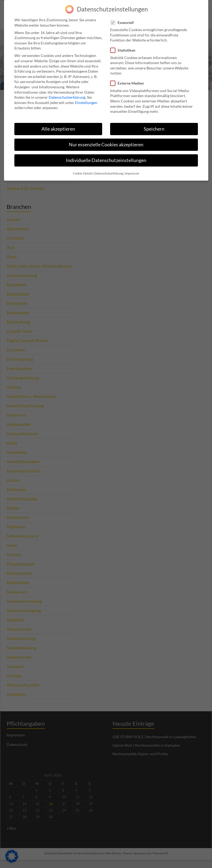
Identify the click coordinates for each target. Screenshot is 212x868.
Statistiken (124, 47)
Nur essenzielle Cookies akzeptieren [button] (106, 141)
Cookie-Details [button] (83, 170)
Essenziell (124, 19)
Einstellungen (86, 99)
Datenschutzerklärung (67, 94)
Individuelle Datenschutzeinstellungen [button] (106, 157)
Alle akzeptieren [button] (58, 125)
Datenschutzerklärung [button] (109, 170)
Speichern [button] (154, 125)
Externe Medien (129, 80)
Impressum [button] (132, 170)
